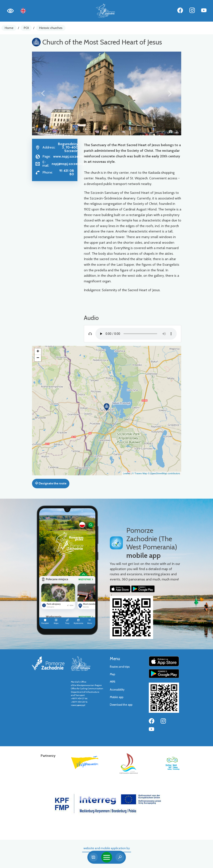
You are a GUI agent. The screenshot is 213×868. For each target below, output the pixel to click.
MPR (113, 682)
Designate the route (51, 483)
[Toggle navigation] (107, 857)
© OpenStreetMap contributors (164, 473)
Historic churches (51, 28)
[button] (43, 93)
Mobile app (117, 697)
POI (26, 28)
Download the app (121, 705)
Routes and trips (120, 667)
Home (9, 28)
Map (112, 674)
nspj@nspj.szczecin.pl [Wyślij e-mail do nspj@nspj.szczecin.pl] (69, 164)
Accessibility (117, 690)
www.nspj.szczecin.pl (70, 156)
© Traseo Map (140, 473)
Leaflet (127, 473)
